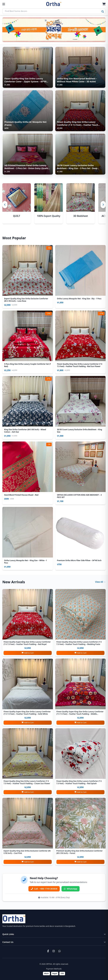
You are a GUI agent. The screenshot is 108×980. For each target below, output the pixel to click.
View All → (100, 582)
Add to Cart (28, 653)
